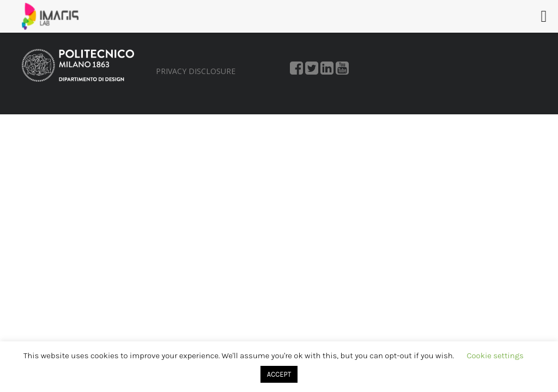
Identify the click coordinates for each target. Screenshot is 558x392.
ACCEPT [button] (279, 374)
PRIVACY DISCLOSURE (196, 71)
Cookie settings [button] (495, 356)
